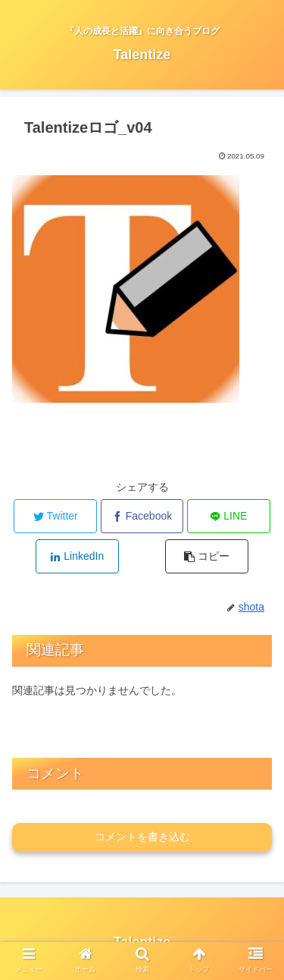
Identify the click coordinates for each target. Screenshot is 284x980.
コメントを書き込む (142, 837)
